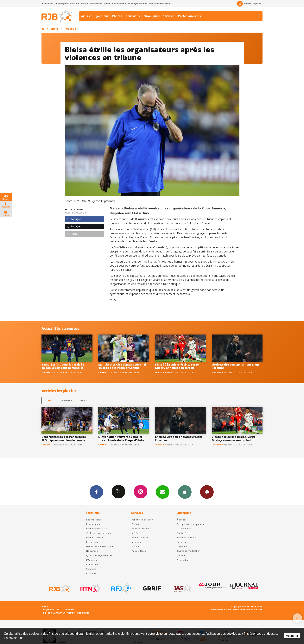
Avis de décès (139, 551)
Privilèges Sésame (138, 3)
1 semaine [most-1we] (66, 401)
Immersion (92, 542)
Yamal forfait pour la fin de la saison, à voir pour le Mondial (63, 366)
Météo (135, 533)
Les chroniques (94, 524)
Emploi (85, 3)
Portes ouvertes (190, 16)
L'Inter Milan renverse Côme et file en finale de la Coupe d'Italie (121, 438)
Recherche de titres (97, 529)
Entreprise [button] (62, 3)
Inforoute (75, 3)
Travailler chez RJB (186, 537)
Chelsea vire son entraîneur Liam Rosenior (235, 366)
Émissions (133, 16)
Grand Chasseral (95, 537)
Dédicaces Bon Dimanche (100, 546)
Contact (181, 555)
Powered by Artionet (221, 609)
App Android (207, 492)
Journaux (102, 16)
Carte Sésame (119, 3)
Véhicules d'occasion (160, 3)
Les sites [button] (47, 3)
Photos (117, 16)
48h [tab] (49, 401)
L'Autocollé (92, 564)
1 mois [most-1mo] (83, 401)
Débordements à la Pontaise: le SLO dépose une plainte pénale (64, 438)
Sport (54, 29)
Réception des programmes (192, 524)
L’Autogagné (93, 560)
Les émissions (93, 520)
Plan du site (83, 613)
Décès (107, 3)
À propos (182, 520)
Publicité (182, 533)
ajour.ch (87, 16)
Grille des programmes (98, 533)
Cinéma (136, 524)
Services (169, 16)
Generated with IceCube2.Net (248, 609)
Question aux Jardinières (99, 555)
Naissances (96, 3)
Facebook (96, 492)
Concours (91, 573)
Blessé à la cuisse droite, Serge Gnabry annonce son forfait (177, 366)
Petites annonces (141, 537)
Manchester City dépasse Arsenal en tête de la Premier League (122, 366)
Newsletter (183, 560)
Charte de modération (189, 551)
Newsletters (163, 492)
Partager (74, 219)
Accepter (292, 636)
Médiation (182, 546)
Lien (72, 234)
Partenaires (183, 542)
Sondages (91, 569)
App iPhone (185, 492)
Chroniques (151, 16)
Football (70, 29)
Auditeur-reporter (249, 4)
